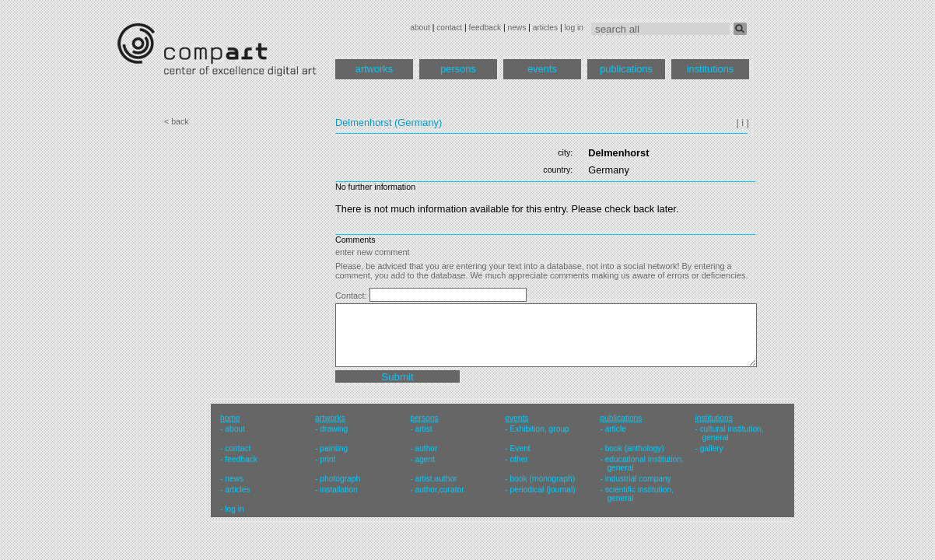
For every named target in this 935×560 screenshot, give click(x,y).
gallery (712, 448)
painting (334, 448)
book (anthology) (635, 448)
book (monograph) (543, 479)
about (420, 28)
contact (449, 28)
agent (425, 459)
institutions (710, 69)
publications (626, 69)
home (230, 418)
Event (520, 448)
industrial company (638, 479)
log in (574, 28)
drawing (334, 429)
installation (338, 490)
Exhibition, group (540, 429)
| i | (742, 122)
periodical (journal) (543, 490)
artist (423, 429)
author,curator (439, 490)
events (542, 69)
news (517, 28)
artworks (374, 69)
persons (458, 69)
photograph (340, 479)
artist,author (436, 479)
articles (545, 28)
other (519, 459)
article (616, 429)
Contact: (352, 296)
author (426, 448)
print (327, 459)
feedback (485, 28)
